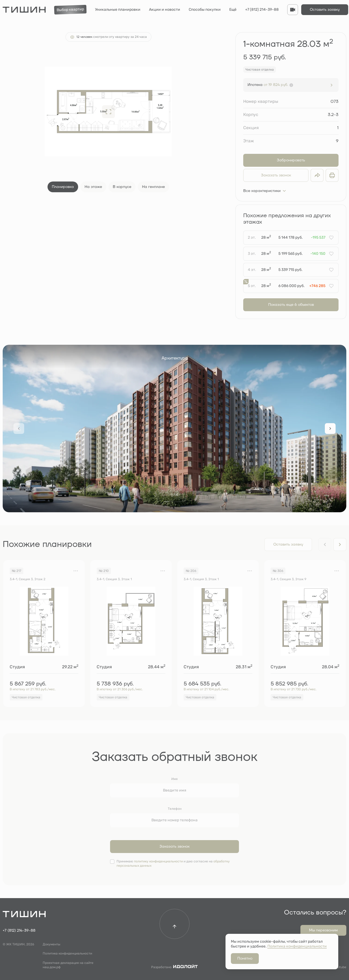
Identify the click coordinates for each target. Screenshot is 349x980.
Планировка (63, 187)
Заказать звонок (276, 175)
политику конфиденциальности (158, 861)
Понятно (245, 959)
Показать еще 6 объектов (291, 305)
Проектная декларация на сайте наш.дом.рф (68, 965)
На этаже (93, 187)
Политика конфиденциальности (67, 953)
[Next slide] (330, 429)
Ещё (233, 10)
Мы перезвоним (323, 930)
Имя (174, 779)
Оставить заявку (325, 10)
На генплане (153, 187)
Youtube (340, 967)
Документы (52, 944)
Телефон (175, 809)
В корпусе (122, 187)
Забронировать (291, 160)
